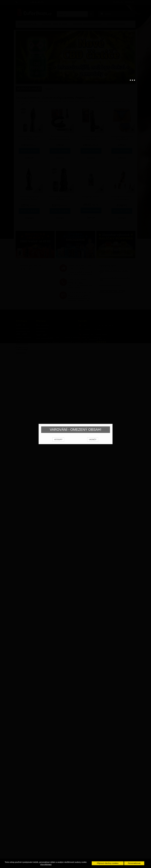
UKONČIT (93, 443)
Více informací (46, 864)
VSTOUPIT (58, 443)
